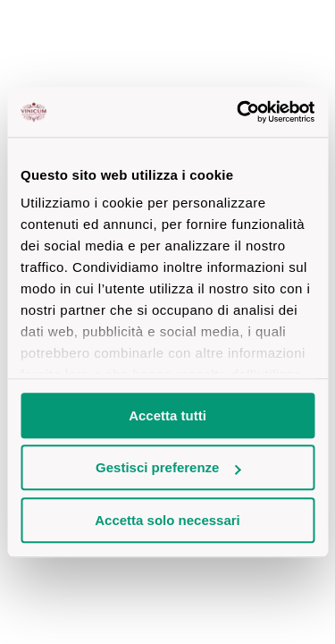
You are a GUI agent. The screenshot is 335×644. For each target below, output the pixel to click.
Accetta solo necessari (167, 520)
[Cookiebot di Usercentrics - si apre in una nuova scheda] (239, 112)
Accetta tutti (167, 415)
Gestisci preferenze (168, 467)
